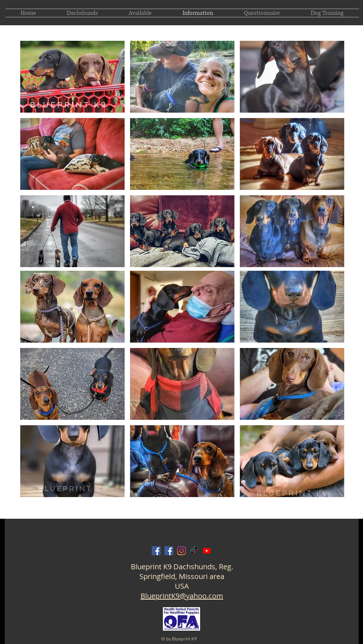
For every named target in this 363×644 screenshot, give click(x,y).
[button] (72, 77)
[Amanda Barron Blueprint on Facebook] (169, 551)
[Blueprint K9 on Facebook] (156, 551)
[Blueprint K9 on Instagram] (181, 551)
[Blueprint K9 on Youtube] (207, 551)
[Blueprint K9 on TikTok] (194, 551)
